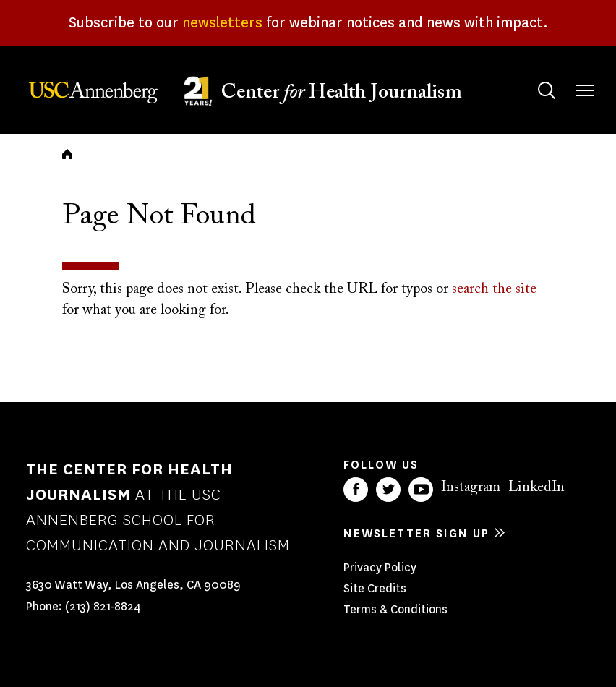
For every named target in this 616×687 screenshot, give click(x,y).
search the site (494, 289)
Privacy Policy (380, 567)
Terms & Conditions (395, 609)
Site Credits (375, 588)
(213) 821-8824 (103, 606)
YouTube (421, 490)
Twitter (388, 490)
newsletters (222, 23)
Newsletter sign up (416, 533)
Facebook (356, 490)
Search (532, 76)
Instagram (471, 487)
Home (67, 154)
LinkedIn (536, 487)
